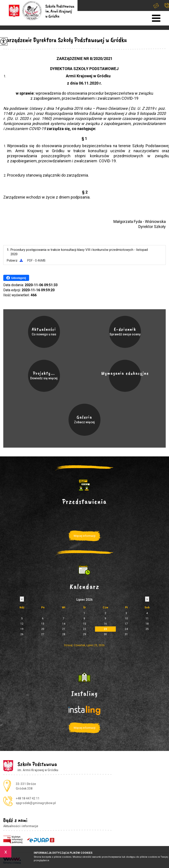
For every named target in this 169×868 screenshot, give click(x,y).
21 (64, 629)
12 (22, 624)
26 (22, 634)
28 (64, 634)
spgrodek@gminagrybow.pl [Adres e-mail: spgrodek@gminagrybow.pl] (36, 803)
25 (147, 629)
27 (43, 634)
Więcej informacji (84, 536)
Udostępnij (16, 278)
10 (126, 618)
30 (105, 634)
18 (147, 624)
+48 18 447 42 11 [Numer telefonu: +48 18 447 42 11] (28, 798)
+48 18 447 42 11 (167, 5)
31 (126, 634)
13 (43, 624)
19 (22, 629)
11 (147, 618)
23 (105, 629)
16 (105, 624)
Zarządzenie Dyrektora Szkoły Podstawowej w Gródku (65, 40)
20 (43, 629)
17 (126, 624)
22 (84, 629)
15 (84, 624)
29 (84, 634)
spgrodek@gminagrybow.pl (156, 6)
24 (126, 629)
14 (64, 624)
